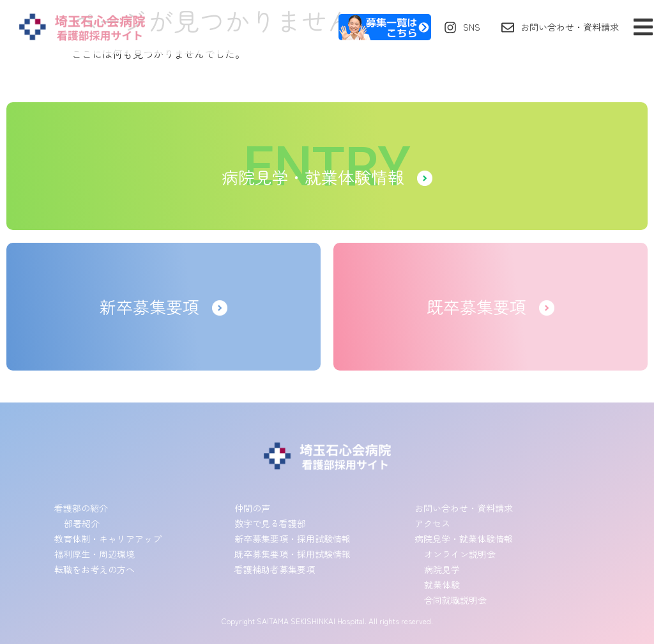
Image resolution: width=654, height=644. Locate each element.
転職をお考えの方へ (95, 569)
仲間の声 (252, 508)
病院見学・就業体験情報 (464, 539)
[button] (643, 27)
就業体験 (442, 585)
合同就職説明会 (455, 600)
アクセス (432, 523)
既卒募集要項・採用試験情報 (293, 554)
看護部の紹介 (81, 508)
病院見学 (442, 569)
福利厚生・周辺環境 (95, 554)
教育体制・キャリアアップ (108, 539)
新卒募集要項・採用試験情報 (293, 539)
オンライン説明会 (460, 554)
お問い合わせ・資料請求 (464, 508)
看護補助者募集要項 (275, 569)
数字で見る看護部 (270, 523)
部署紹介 (82, 523)
